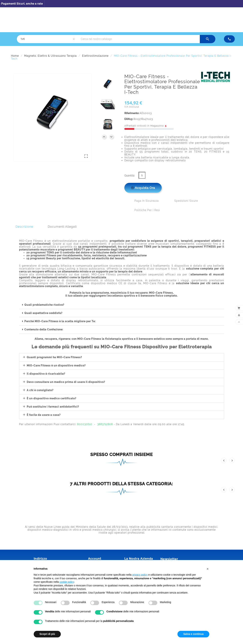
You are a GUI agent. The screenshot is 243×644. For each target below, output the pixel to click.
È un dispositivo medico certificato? (52, 398)
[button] (122, 305)
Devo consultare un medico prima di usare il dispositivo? (66, 382)
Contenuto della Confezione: (44, 329)
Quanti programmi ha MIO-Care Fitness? (54, 357)
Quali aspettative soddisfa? (43, 313)
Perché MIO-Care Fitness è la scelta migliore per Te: (60, 321)
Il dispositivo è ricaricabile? (46, 374)
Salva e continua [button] (193, 634)
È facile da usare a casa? (44, 415)
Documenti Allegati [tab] (62, 227)
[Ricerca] (139, 39)
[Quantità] (142, 175)
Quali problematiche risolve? (44, 305)
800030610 (85, 424)
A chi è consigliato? (40, 390)
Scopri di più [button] (47, 634)
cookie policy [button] (67, 582)
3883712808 (105, 424)
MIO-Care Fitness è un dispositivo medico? (56, 366)
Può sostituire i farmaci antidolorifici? (53, 407)
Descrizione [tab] (24, 227)
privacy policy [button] (140, 575)
